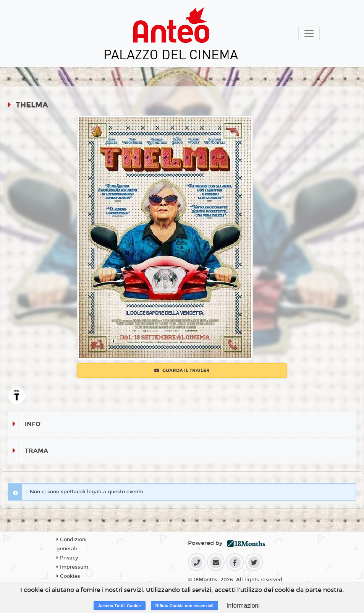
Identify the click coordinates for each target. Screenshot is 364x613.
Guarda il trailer (182, 371)
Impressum (72, 567)
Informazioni (243, 606)
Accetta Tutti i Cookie (120, 606)
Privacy (67, 558)
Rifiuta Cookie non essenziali (184, 606)
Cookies (68, 576)
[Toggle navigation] (309, 34)
